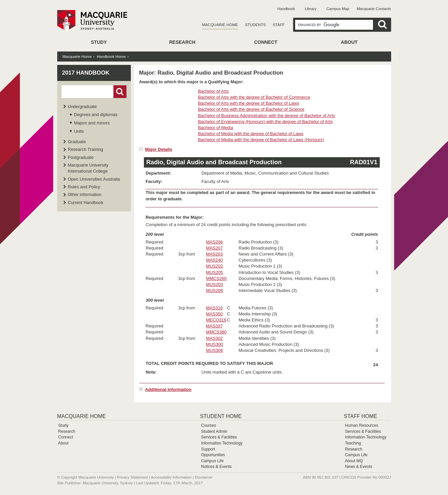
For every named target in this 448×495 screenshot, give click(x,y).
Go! (120, 92)
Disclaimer (204, 477)
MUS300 (215, 344)
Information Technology (222, 443)
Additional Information (168, 389)
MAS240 (214, 260)
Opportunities (213, 455)
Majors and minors (92, 123)
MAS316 (214, 308)
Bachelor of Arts (213, 91)
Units (79, 131)
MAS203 (214, 254)
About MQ (354, 461)
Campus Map (338, 9)
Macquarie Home (220, 25)
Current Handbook (86, 203)
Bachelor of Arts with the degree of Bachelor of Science (251, 109)
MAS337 (214, 326)
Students (255, 25)
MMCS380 (216, 332)
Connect (266, 42)
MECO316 (216, 320)
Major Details (159, 149)
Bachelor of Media (216, 128)
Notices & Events (216, 467)
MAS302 (214, 338)
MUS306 (215, 350)
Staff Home (361, 416)
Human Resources (362, 425)
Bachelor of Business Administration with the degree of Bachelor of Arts (267, 116)
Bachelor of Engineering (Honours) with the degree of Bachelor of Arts (265, 122)
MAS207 (214, 248)
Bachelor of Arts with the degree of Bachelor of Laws (249, 103)
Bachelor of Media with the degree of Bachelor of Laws (251, 134)
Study (99, 42)
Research (182, 42)
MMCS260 (216, 278)
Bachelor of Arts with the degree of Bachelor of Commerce (254, 97)
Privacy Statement (132, 477)
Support (208, 449)
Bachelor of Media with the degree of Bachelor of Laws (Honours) (261, 140)
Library (311, 9)
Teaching (353, 443)
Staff (279, 25)
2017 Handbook (86, 73)
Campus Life (212, 461)
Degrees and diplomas (96, 115)
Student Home (221, 416)
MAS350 (214, 314)
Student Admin (214, 431)
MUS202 (215, 266)
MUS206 (215, 290)
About (349, 42)
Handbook (286, 9)
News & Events (359, 467)
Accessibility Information (171, 477)
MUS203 (215, 284)
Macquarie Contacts (374, 9)
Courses (209, 425)
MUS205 (215, 272)
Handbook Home (111, 57)
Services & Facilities (219, 437)
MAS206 (214, 242)
